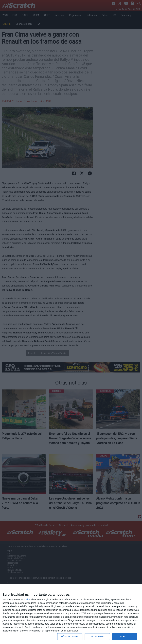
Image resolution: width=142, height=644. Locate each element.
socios (27, 600)
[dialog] (71, 614)
